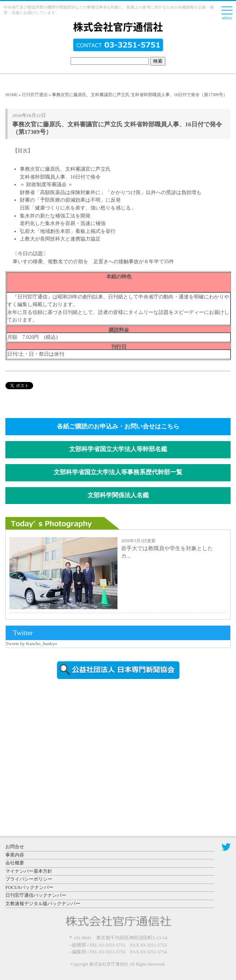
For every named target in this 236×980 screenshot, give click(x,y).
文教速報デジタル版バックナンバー (43, 903)
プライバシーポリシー (29, 879)
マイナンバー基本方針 (29, 871)
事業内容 (15, 855)
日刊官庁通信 (35, 95)
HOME (12, 95)
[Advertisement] (67, 746)
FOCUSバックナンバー (29, 887)
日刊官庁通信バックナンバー (36, 895)
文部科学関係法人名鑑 (118, 495)
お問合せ (15, 847)
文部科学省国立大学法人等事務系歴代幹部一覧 (118, 472)
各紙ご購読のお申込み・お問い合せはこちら (118, 426)
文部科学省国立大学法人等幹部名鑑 (118, 449)
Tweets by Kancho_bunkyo (31, 644)
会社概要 (15, 863)
